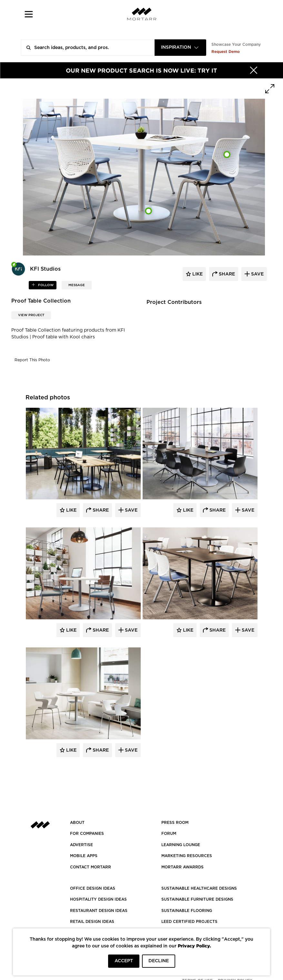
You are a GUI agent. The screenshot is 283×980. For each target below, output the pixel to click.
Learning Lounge (181, 845)
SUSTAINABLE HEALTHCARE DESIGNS (199, 888)
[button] (29, 14)
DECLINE (159, 961)
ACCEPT (124, 961)
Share (100, 510)
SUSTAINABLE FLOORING (187, 911)
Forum (169, 834)
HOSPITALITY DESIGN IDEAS (98, 899)
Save (131, 510)
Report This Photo (32, 360)
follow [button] (45, 285)
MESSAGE (77, 285)
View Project (31, 315)
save (257, 274)
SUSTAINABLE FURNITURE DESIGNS (197, 899)
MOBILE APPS (84, 856)
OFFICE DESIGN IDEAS (93, 888)
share (226, 274)
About (77, 823)
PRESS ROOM (175, 823)
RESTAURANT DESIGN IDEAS (99, 911)
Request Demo (226, 51)
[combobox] (180, 48)
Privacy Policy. (194, 946)
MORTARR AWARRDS (182, 867)
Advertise (81, 845)
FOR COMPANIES (87, 834)
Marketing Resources (187, 856)
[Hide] (254, 70)
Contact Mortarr (91, 867)
